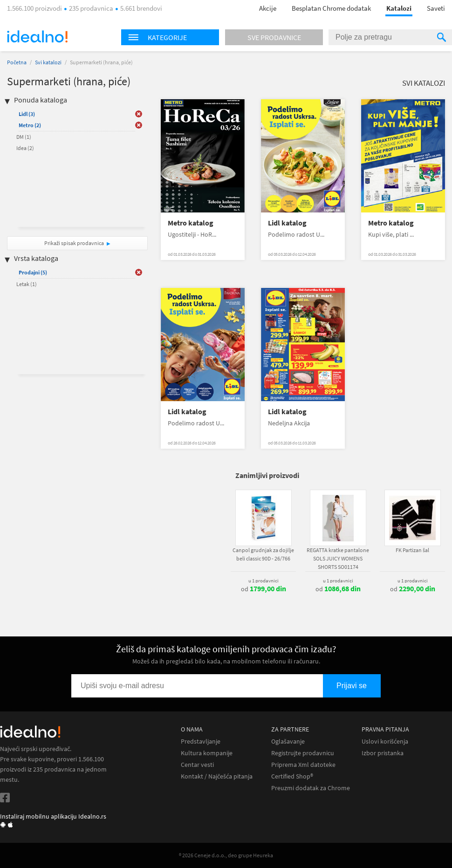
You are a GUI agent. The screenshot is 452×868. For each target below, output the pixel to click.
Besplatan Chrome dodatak (331, 8)
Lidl (27, 114)
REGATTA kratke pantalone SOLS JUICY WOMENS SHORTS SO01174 (338, 558)
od (264, 589)
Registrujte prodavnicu (303, 753)
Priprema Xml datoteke (303, 765)
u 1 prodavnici (264, 581)
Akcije (268, 8)
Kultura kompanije (207, 753)
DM (24, 137)
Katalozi (399, 8)
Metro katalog (191, 223)
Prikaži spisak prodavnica (74, 243)
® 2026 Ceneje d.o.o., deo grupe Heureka (226, 855)
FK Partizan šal (412, 550)
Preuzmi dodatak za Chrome (311, 788)
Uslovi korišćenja (385, 742)
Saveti (436, 8)
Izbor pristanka (383, 753)
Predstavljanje (201, 742)
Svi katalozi (48, 62)
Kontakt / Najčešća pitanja (217, 776)
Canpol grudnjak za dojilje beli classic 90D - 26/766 (263, 554)
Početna (17, 62)
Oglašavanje (288, 742)
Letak (27, 284)
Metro (30, 125)
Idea (25, 148)
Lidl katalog (287, 223)
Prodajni (33, 272)
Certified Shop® (292, 776)
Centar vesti (197, 765)
